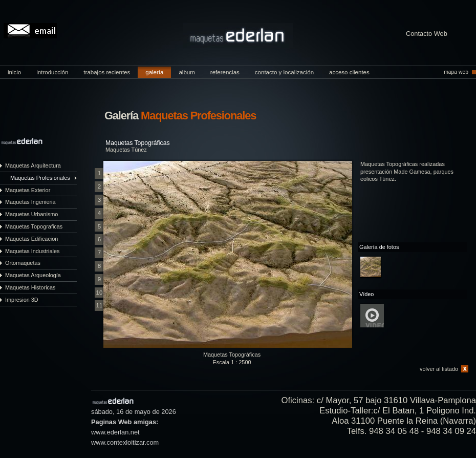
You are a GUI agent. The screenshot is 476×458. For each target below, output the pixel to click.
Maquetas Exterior (28, 190)
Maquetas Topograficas (34, 226)
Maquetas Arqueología (33, 275)
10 (100, 293)
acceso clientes (349, 72)
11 (100, 305)
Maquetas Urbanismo (31, 214)
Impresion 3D (22, 300)
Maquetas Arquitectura (33, 165)
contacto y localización (284, 72)
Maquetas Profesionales (40, 178)
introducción (52, 72)
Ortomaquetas (23, 263)
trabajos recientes (107, 72)
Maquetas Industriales (32, 251)
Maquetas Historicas (30, 287)
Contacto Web (427, 34)
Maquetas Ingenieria (30, 202)
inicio (14, 72)
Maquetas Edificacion (31, 239)
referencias (225, 72)
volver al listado (439, 369)
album (187, 72)
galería (154, 72)
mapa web (456, 72)
